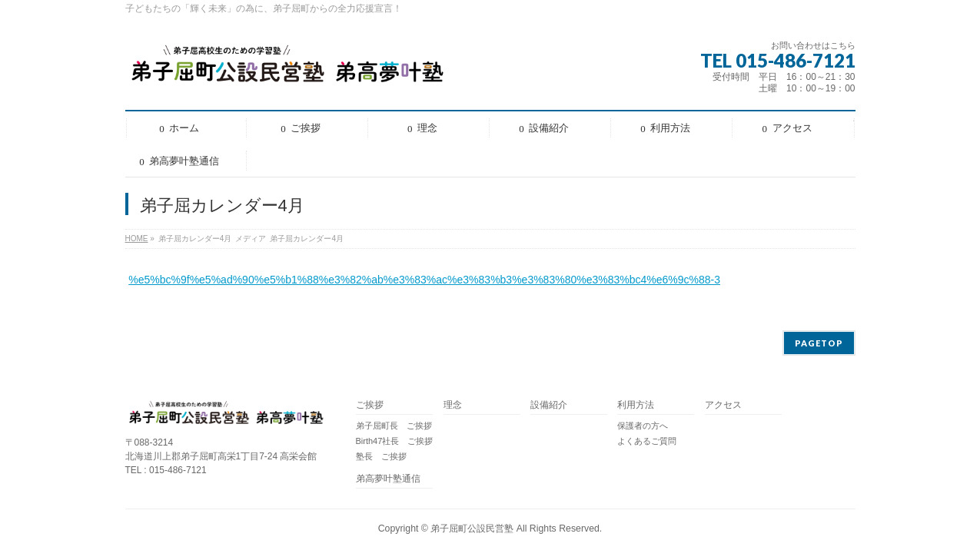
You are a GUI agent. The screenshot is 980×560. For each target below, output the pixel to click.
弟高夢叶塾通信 (388, 479)
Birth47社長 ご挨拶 (395, 441)
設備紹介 (549, 405)
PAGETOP (819, 343)
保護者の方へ (643, 426)
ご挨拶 (370, 405)
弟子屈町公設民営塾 (472, 529)
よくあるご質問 (647, 441)
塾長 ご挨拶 (381, 456)
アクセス (723, 405)
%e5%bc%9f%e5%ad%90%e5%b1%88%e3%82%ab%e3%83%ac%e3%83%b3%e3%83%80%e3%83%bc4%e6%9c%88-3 (424, 280)
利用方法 (636, 405)
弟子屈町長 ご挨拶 (394, 426)
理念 (453, 405)
